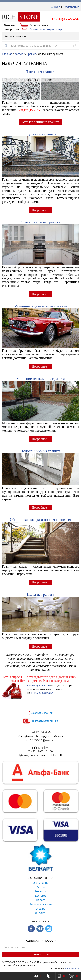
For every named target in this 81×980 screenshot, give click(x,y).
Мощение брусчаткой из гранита (40, 306)
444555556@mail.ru (43, 693)
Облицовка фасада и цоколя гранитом (41, 520)
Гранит (31, 54)
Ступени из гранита (40, 134)
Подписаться (40, 954)
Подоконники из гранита (40, 451)
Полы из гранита (41, 594)
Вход (57, 7)
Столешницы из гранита (40, 222)
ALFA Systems (72, 968)
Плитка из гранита (41, 72)
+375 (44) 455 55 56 (38, 685)
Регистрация (71, 7)
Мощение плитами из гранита (40, 378)
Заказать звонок (41, 713)
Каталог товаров (40, 36)
